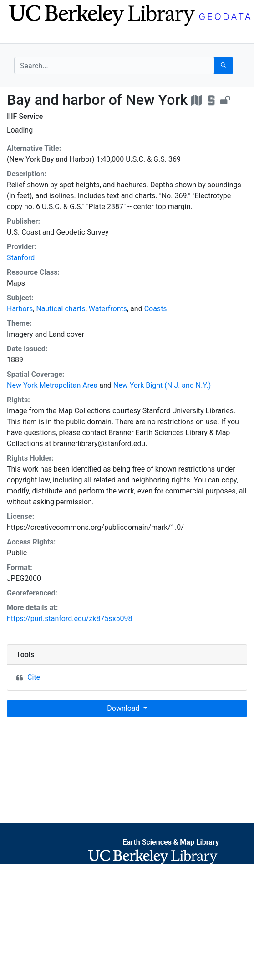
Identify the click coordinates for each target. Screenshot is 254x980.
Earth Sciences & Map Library (171, 842)
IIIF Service (25, 116)
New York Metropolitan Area (52, 385)
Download (124, 708)
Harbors (20, 309)
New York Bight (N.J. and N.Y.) (162, 385)
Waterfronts (108, 309)
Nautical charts (61, 309)
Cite (34, 677)
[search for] (114, 66)
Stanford (21, 258)
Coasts (156, 309)
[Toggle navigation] (20, 36)
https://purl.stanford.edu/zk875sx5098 (70, 618)
